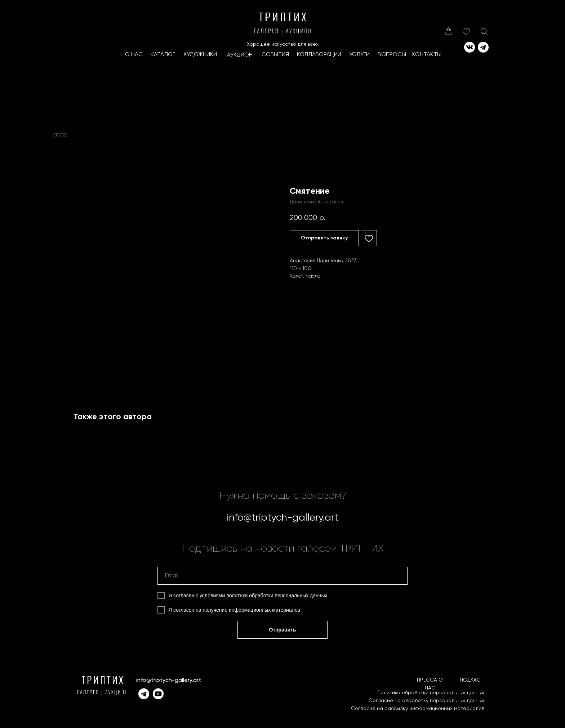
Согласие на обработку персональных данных (426, 701)
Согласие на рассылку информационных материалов (418, 709)
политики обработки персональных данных (277, 596)
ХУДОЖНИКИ (200, 55)
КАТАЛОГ (163, 55)
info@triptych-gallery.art (282, 518)
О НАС (134, 55)
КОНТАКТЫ (427, 55)
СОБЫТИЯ (275, 55)
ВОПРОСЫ (392, 55)
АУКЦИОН (240, 55)
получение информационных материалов (252, 610)
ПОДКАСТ (471, 680)
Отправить (282, 630)
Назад (58, 135)
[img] (448, 31)
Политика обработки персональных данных (431, 693)
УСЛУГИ (359, 55)
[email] (282, 576)
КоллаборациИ (319, 55)
